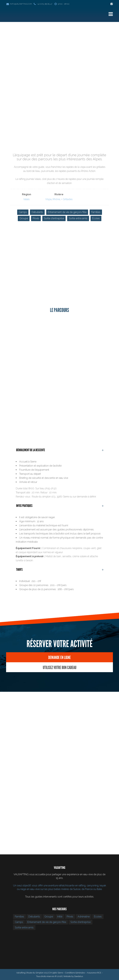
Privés (36, 218)
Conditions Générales (75, 973)
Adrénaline (84, 917)
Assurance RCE (94, 973)
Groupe (24, 218)
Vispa (48, 199)
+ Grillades (67, 199)
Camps (23, 212)
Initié (60, 917)
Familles (96, 212)
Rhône (56, 199)
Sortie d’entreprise (54, 218)
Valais (26, 199)
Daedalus (79, 976)
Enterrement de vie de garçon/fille (67, 212)
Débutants (37, 212)
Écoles (96, 218)
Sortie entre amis (78, 218)
